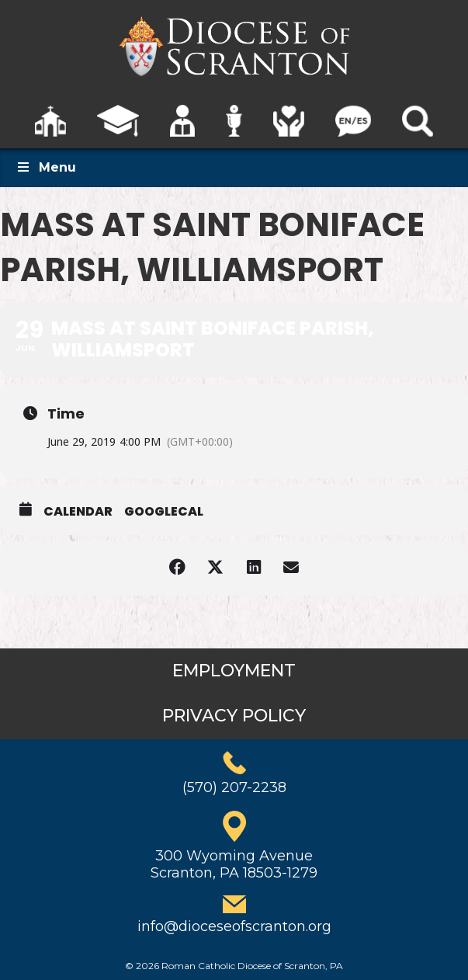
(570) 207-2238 (234, 787)
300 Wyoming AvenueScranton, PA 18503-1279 (234, 864)
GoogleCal (164, 512)
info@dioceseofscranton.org (234, 926)
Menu (46, 167)
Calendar (78, 512)
